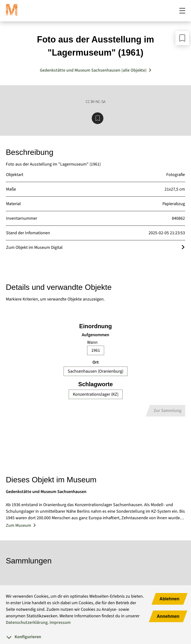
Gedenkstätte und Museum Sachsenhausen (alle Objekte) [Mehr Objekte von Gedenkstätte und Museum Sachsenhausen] (93, 70)
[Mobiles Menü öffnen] (182, 11)
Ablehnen (169, 599)
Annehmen (168, 616)
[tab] (95, 637)
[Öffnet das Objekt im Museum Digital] (183, 247)
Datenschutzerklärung (27, 623)
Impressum (60, 623)
